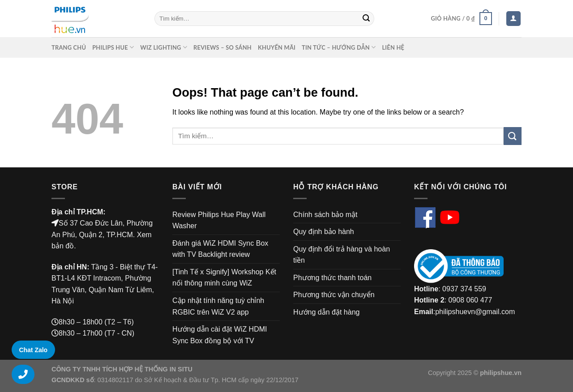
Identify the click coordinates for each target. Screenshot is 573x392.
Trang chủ (69, 47)
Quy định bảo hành (324, 232)
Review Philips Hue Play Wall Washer (219, 220)
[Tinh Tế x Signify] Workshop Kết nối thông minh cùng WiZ (224, 278)
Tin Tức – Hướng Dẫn (339, 47)
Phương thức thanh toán (332, 278)
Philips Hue (113, 47)
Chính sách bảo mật (325, 215)
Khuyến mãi (277, 47)
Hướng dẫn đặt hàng (326, 312)
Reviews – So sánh (222, 47)
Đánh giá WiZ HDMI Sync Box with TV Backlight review (220, 249)
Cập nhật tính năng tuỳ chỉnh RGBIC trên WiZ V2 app (218, 306)
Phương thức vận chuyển (334, 295)
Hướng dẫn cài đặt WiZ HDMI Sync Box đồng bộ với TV (220, 335)
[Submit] (366, 19)
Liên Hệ (393, 47)
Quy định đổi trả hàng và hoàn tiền (342, 255)
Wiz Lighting (164, 47)
